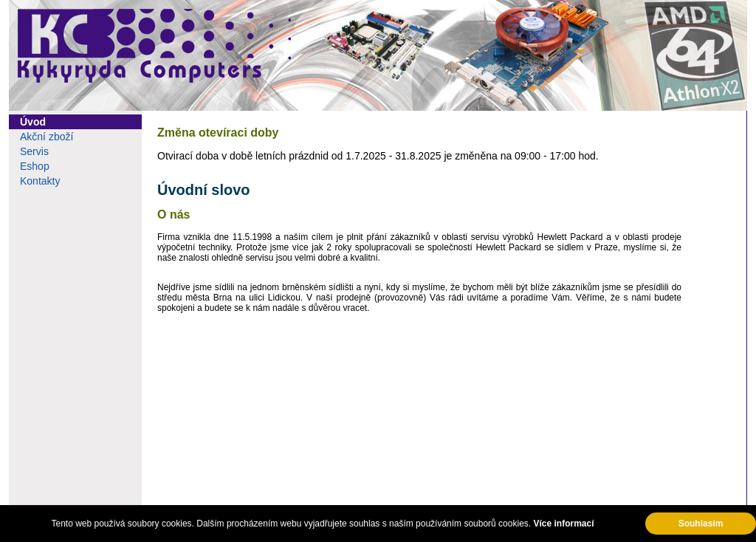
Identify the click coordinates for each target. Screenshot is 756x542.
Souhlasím (701, 524)
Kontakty (40, 181)
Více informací (563, 524)
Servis (34, 151)
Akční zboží (47, 137)
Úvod (33, 122)
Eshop (35, 166)
